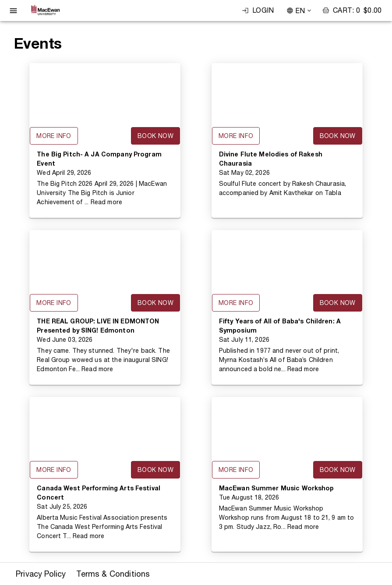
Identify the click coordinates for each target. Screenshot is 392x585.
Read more (106, 202)
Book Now (155, 136)
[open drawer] (13, 11)
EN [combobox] (300, 11)
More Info (54, 136)
